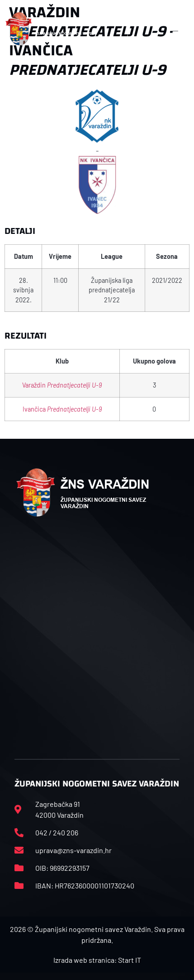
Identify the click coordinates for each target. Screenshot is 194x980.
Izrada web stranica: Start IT (97, 960)
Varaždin (62, 385)
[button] (179, 29)
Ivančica (62, 409)
